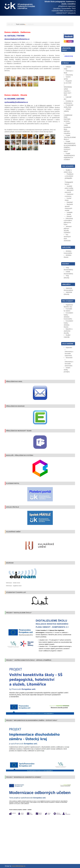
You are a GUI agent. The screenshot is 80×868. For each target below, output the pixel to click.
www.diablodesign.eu (19, 866)
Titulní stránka (20, 24)
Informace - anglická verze (14, 586)
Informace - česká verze (13, 583)
